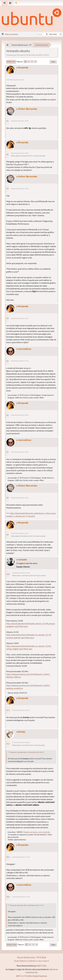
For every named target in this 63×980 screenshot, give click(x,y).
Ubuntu (53, 969)
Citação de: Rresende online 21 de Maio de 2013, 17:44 (27, 905)
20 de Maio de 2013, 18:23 (15, 80)
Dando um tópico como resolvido (37, 832)
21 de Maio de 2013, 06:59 (21, 710)
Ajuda (17, 961)
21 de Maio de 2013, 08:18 (21, 742)
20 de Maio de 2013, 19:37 (20, 361)
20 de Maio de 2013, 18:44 (20, 153)
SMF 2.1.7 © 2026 (24, 976)
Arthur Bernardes (28, 109)
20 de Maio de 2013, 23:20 (21, 573)
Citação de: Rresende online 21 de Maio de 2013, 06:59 (27, 752)
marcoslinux (25, 349)
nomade (22, 559)
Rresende (23, 67)
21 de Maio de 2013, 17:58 (21, 897)
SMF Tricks (42, 966)
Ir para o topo (12, 945)
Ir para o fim (11, 62)
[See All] (7, 45)
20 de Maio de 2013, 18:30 (20, 121)
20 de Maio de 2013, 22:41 (20, 533)
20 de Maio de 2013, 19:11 (20, 318)
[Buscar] (47, 34)
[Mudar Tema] (16, 3)
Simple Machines (40, 976)
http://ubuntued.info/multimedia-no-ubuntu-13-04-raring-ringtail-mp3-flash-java (29, 647)
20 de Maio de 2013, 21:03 (20, 452)
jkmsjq (22, 732)
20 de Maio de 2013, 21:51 (20, 498)
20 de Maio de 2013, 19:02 (20, 189)
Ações (53, 62)
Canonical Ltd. (31, 972)
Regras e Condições (28, 961)
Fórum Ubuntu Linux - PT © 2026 (32, 957)
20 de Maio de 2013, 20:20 (20, 415)
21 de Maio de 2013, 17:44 (21, 857)
